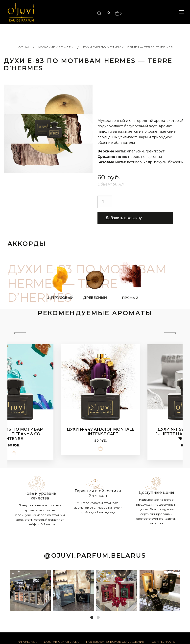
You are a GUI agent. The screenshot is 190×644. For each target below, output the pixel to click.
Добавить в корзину (124, 218)
